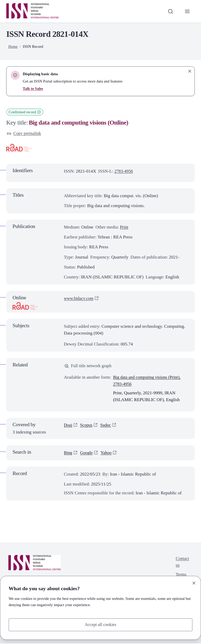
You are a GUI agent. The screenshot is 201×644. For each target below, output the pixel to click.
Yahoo (107, 453)
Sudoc (107, 426)
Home (13, 46)
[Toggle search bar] (170, 11)
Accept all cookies (100, 625)
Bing (68, 453)
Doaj (68, 426)
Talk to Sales (33, 89)
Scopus (87, 426)
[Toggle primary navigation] (187, 11)
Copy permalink (24, 134)
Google (87, 453)
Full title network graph (89, 367)
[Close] (194, 583)
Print (124, 228)
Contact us (182, 563)
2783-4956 (124, 171)
